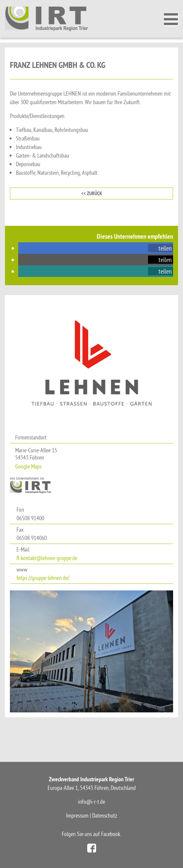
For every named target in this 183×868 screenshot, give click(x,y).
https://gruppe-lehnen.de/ (43, 578)
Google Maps (28, 466)
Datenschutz (105, 815)
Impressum (77, 815)
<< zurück (92, 193)
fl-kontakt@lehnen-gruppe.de (47, 558)
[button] (161, 248)
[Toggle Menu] (170, 19)
